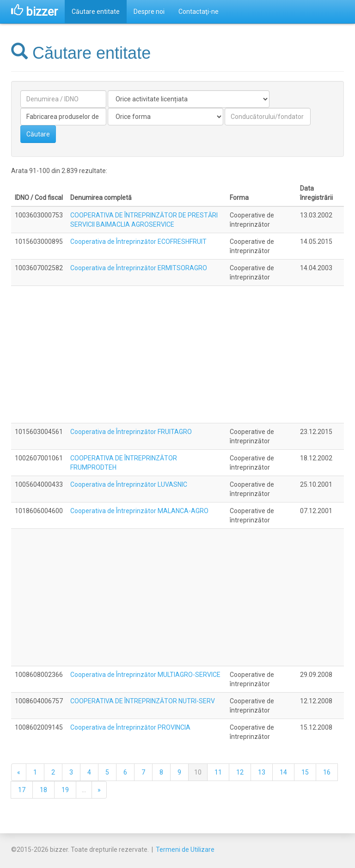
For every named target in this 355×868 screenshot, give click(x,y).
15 (305, 772)
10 (198, 772)
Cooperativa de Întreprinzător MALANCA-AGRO (139, 511)
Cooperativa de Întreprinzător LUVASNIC (129, 484)
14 (283, 772)
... (84, 790)
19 (65, 790)
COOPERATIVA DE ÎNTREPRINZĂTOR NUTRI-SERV (143, 701)
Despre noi (149, 12)
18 (43, 790)
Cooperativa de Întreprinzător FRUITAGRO (131, 432)
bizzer (34, 12)
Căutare (38, 134)
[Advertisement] (177, 354)
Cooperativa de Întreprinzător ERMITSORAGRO (139, 268)
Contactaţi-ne (199, 12)
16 (327, 772)
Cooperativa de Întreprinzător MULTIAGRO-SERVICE (145, 675)
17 (22, 790)
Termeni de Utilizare (185, 849)
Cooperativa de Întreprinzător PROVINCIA (130, 727)
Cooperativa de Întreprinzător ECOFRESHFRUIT (138, 242)
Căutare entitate (96, 12)
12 (240, 772)
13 (262, 772)
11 (218, 772)
